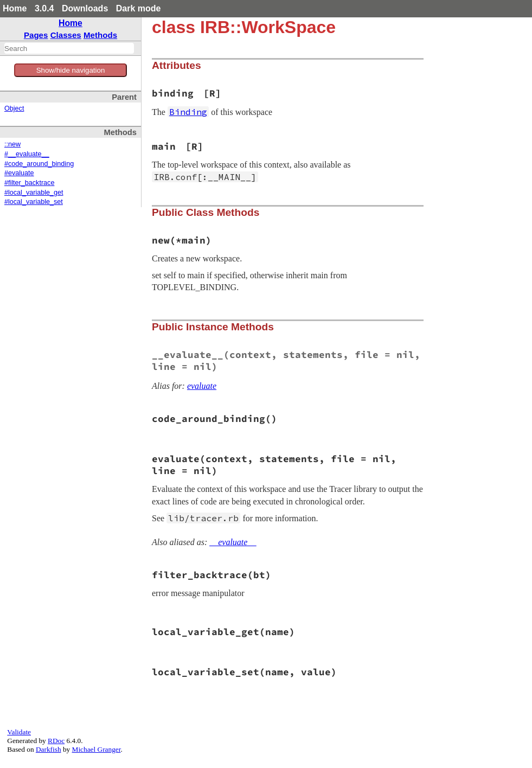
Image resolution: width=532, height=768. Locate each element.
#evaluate (19, 173)
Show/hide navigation (71, 70)
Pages (36, 35)
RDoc (56, 741)
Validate (19, 732)
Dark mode (139, 8)
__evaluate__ (233, 542)
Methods (100, 35)
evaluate (202, 386)
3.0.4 (44, 8)
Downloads (85, 8)
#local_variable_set (34, 202)
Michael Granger (97, 749)
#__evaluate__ (27, 154)
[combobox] (69, 48)
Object (14, 108)
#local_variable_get (34, 193)
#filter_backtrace (29, 183)
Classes (66, 35)
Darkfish (49, 749)
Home (15, 8)
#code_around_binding (39, 164)
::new (12, 144)
